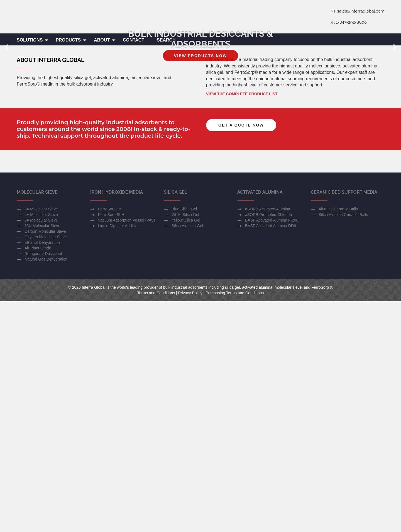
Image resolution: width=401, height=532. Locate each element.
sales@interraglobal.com (357, 11)
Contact (134, 40)
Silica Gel (175, 423)
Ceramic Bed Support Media (344, 423)
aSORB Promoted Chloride (268, 445)
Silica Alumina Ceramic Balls (343, 445)
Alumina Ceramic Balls (338, 440)
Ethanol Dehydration (42, 473)
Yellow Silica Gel (186, 451)
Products (71, 40)
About (105, 40)
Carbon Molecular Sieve (45, 462)
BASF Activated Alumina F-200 (272, 451)
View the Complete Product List (242, 254)
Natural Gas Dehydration (46, 490)
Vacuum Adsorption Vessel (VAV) (127, 451)
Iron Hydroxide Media (117, 423)
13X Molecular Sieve (42, 456)
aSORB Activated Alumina (268, 440)
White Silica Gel (185, 445)
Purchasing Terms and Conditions (235, 524)
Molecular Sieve (37, 423)
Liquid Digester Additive (118, 456)
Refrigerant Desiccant (43, 484)
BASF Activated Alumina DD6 (271, 456)
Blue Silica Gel (184, 440)
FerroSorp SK (110, 440)
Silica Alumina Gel (187, 456)
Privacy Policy (190, 524)
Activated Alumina (260, 423)
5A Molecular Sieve (41, 451)
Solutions (33, 40)
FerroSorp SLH (111, 445)
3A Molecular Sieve (41, 440)
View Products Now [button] (200, 120)
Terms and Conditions (156, 524)
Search (166, 40)
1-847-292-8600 (349, 22)
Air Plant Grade (38, 479)
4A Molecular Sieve (41, 445)
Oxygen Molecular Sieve (46, 468)
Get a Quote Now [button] (241, 285)
